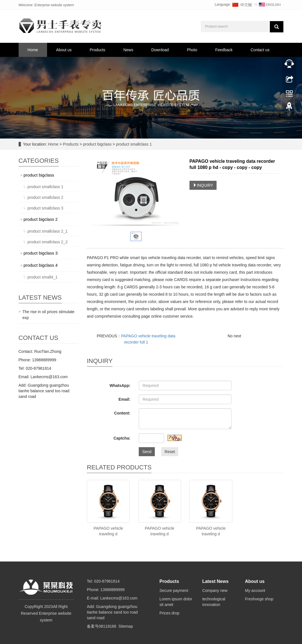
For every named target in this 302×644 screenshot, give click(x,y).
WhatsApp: (120, 385)
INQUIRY (203, 185)
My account (255, 590)
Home (33, 50)
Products (97, 50)
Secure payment (174, 590)
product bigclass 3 (41, 253)
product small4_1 (43, 277)
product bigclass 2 (41, 219)
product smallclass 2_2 (48, 242)
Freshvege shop (259, 599)
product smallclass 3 (46, 208)
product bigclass (97, 144)
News (128, 50)
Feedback (224, 50)
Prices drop (170, 613)
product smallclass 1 (134, 144)
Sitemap (126, 626)
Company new (215, 590)
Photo (192, 50)
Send (147, 452)
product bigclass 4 (41, 265)
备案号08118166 (102, 626)
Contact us (260, 50)
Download (160, 50)
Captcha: (122, 438)
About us (64, 50)
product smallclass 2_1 (48, 231)
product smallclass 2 (46, 197)
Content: (122, 413)
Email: (124, 399)
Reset (170, 452)
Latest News (215, 581)
